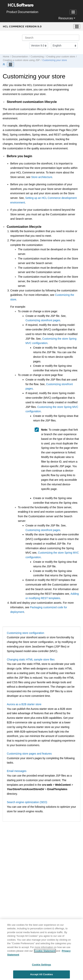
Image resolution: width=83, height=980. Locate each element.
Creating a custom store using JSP (21, 60)
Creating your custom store (61, 57)
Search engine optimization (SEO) (27, 802)
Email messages (17, 771)
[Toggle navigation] (73, 12)
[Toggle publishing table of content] (10, 64)
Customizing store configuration (26, 633)
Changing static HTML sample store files (31, 660)
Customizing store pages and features (29, 754)
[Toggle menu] (77, 27)
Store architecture (42, 177)
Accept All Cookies (41, 976)
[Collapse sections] (4, 65)
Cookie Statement (45, 952)
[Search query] (51, 38)
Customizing (37, 57)
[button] (4, 102)
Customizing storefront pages (43, 320)
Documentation (20, 57)
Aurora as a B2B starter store (24, 704)
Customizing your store (55, 60)
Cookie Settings (41, 966)
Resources (66, 18)
